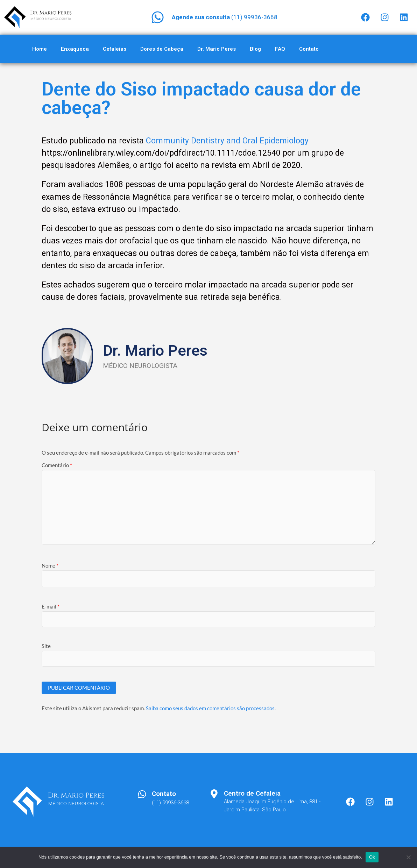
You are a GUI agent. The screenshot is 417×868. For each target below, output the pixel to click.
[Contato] (142, 794)
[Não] (408, 857)
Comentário (57, 465)
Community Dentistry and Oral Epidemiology (227, 141)
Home (40, 49)
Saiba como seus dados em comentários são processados (210, 708)
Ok (372, 857)
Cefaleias (115, 49)
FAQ (280, 49)
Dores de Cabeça (162, 49)
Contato (309, 49)
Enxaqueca (75, 49)
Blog (255, 49)
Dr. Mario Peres (217, 49)
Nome (50, 565)
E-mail (51, 606)
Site (46, 646)
